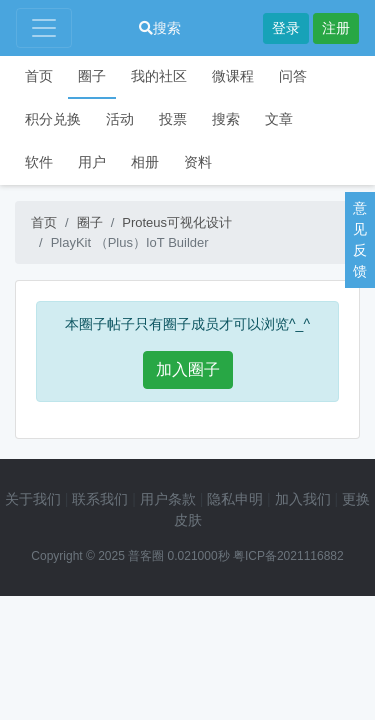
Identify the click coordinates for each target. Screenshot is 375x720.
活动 (120, 119)
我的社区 (159, 76)
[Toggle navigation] (44, 28)
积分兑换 (53, 119)
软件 (39, 162)
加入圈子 (188, 369)
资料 (198, 162)
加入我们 (303, 499)
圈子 (92, 76)
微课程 (233, 76)
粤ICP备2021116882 (288, 556)
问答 (293, 76)
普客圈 (146, 556)
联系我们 (100, 499)
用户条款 (168, 499)
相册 (145, 162)
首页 (39, 76)
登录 (286, 28)
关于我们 (33, 499)
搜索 (160, 28)
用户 (92, 162)
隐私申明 (235, 499)
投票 (173, 119)
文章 (279, 119)
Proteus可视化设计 (177, 222)
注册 (336, 28)
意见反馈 (360, 239)
